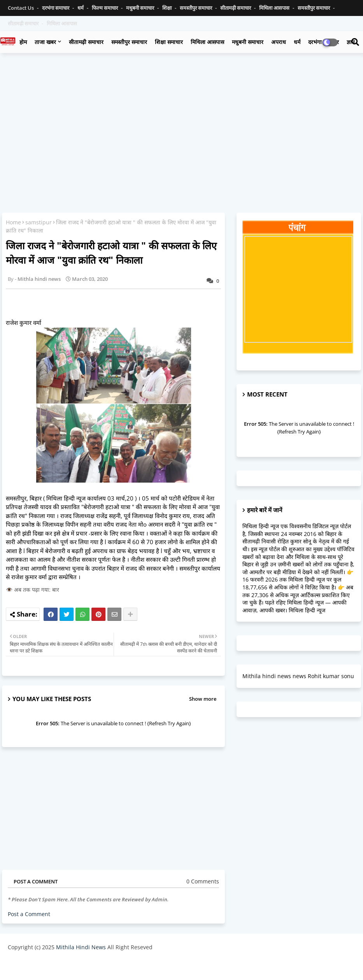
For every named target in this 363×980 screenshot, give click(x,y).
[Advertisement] (181, 115)
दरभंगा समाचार (56, 8)
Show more (203, 699)
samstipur (39, 222)
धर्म (81, 8)
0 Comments (203, 881)
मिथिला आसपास (275, 8)
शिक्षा (167, 8)
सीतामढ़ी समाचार (86, 42)
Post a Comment (29, 914)
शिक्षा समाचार (169, 42)
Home (13, 222)
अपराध (279, 42)
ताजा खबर (45, 42)
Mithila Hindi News (81, 947)
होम (23, 42)
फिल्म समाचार (105, 8)
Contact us (21, 8)
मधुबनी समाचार (141, 8)
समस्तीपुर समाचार (196, 8)
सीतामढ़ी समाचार (236, 8)
